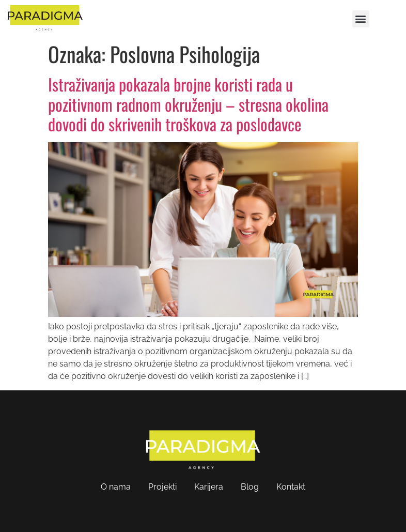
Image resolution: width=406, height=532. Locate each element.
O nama (116, 487)
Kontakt (291, 487)
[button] (361, 19)
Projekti (162, 487)
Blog (250, 487)
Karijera (209, 487)
